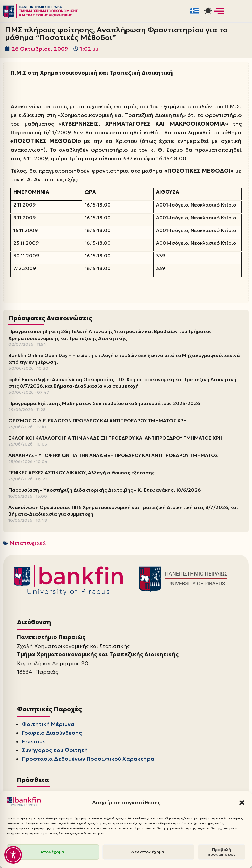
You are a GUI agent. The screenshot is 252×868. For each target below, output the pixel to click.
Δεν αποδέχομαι (148, 852)
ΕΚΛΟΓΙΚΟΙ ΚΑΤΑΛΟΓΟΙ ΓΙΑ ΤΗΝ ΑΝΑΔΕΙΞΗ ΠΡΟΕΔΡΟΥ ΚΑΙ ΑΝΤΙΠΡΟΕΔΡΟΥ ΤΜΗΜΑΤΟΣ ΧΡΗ (115, 438)
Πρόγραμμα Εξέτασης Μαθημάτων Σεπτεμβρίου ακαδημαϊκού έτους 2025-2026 (104, 403)
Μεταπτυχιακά (28, 543)
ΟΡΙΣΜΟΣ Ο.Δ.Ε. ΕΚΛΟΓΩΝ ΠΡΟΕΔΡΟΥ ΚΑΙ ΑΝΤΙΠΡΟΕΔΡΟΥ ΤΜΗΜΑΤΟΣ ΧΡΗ (98, 421)
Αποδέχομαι (53, 852)
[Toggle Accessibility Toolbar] (13, 855)
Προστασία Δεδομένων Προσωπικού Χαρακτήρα (88, 759)
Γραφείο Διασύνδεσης (52, 733)
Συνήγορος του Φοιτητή (55, 750)
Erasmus (34, 741)
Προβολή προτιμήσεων (222, 852)
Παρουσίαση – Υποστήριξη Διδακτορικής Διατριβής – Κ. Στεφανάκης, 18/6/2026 (105, 490)
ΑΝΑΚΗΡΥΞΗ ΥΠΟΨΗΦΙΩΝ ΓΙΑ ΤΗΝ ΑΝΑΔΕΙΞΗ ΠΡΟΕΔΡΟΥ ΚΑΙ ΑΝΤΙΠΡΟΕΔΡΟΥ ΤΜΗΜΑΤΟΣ (113, 455)
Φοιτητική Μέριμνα (48, 724)
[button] (242, 803)
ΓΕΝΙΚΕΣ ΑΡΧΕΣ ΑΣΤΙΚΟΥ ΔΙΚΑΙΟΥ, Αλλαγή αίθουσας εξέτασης (82, 473)
